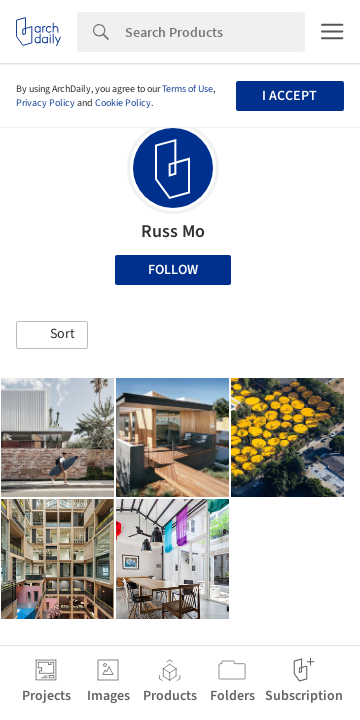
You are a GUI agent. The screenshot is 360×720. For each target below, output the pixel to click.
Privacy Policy (45, 103)
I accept (289, 96)
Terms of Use (187, 89)
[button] (52, 335)
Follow (173, 270)
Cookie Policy (123, 103)
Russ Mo (173, 231)
